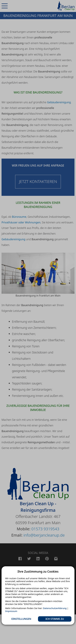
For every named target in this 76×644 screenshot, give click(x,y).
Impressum (11, 611)
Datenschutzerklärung (55, 608)
